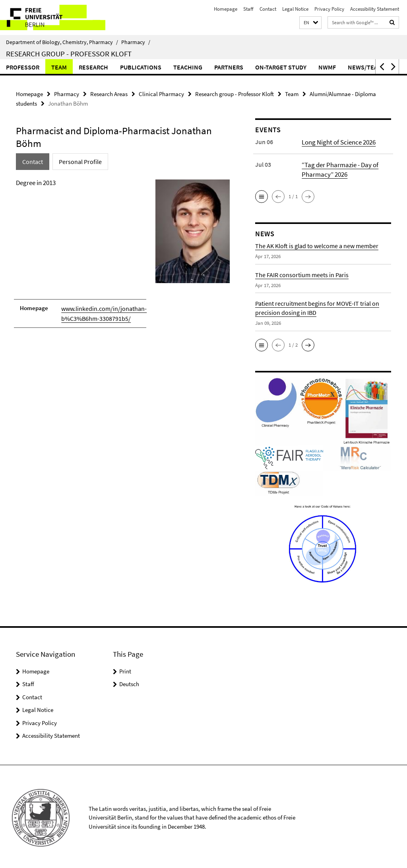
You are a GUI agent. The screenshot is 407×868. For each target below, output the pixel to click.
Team (59, 67)
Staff (248, 9)
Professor (23, 67)
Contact (268, 9)
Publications (141, 67)
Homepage (226, 9)
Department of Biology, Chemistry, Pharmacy (62, 42)
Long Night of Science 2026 (337, 141)
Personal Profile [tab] (77, 160)
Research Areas (109, 94)
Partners (229, 67)
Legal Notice (295, 9)
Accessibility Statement (375, 9)
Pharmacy (136, 42)
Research (93, 67)
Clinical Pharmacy (161, 94)
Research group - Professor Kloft (69, 54)
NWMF (327, 67)
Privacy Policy (329, 9)
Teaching (188, 67)
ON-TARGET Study (281, 67)
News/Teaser (368, 67)
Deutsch (129, 682)
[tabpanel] (123, 255)
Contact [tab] (32, 160)
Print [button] (125, 669)
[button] (310, 23)
